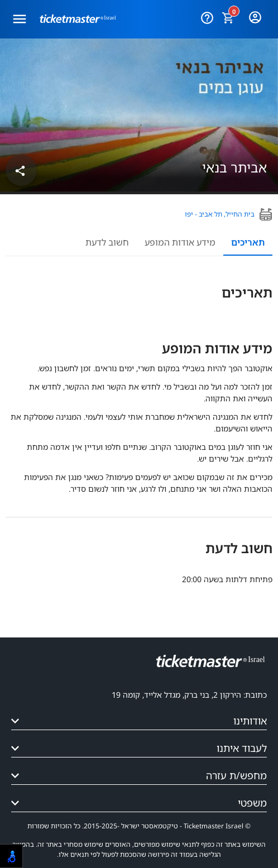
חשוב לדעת (107, 242)
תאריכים (248, 242)
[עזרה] (207, 16)
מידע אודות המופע (180, 242)
